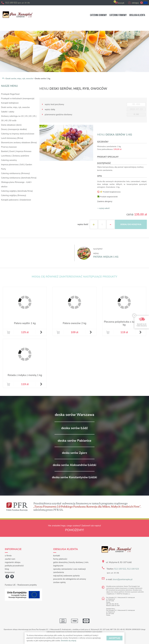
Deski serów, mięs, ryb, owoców (19, 79)
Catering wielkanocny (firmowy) (15, 173)
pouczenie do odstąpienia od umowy (70, 579)
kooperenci (10, 572)
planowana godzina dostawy (57, 115)
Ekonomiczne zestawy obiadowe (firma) (19, 143)
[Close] (134, 316)
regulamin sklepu (13, 562)
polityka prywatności (14, 566)
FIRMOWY (118, 15)
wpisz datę (48, 109)
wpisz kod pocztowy (52, 104)
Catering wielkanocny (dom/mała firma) (19, 178)
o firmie (8, 556)
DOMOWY (98, 15)
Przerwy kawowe (9, 147)
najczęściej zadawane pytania (66, 576)
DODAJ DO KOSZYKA (131, 224)
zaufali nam (10, 559)
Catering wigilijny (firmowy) (14, 195)
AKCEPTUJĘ (114, 638)
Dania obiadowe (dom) (11, 125)
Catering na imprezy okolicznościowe (18, 134)
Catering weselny (9, 160)
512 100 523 (133, 569)
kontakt (57, 556)
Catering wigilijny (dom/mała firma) (17, 191)
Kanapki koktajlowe (10, 103)
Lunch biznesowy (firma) (12, 138)
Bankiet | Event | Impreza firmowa (16, 151)
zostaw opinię (59, 582)
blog (7, 569)
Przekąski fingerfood (10, 94)
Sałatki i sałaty (8, 112)
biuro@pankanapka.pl (123, 579)
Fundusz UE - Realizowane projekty (21, 585)
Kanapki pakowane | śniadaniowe (16, 200)
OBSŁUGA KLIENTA (137, 15)
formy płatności (60, 559)
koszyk (121, 3)
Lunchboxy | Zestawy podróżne (15, 156)
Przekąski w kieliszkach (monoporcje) (18, 99)
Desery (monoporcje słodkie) (14, 129)
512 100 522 (18, 3)
